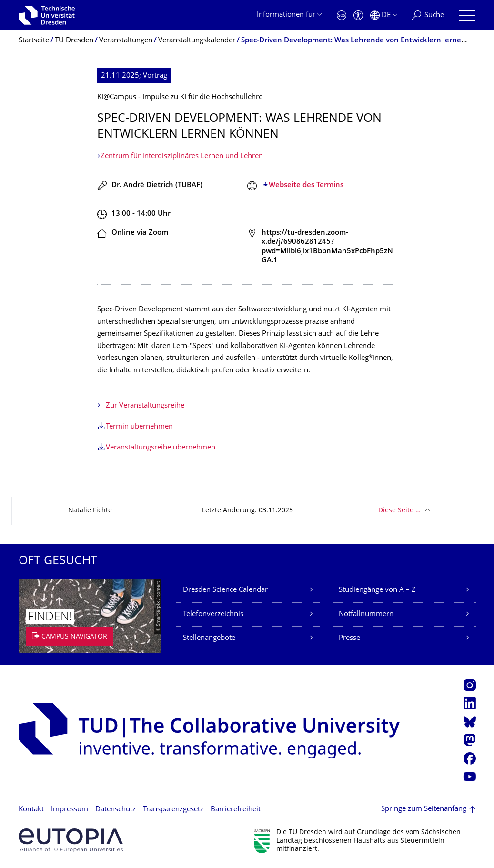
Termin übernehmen (139, 427)
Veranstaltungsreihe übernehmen (161, 448)
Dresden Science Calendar (225, 590)
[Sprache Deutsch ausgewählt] (384, 15)
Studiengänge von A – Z (377, 590)
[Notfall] (342, 15)
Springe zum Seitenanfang (424, 809)
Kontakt (31, 810)
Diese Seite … (399, 511)
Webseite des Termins (306, 185)
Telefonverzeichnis (213, 614)
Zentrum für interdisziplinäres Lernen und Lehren (182, 156)
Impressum (70, 810)
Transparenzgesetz (173, 810)
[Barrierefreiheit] (358, 15)
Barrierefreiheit (236, 810)
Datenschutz (116, 810)
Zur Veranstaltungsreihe (145, 406)
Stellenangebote (209, 638)
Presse (349, 638)
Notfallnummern (366, 614)
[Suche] (428, 15)
